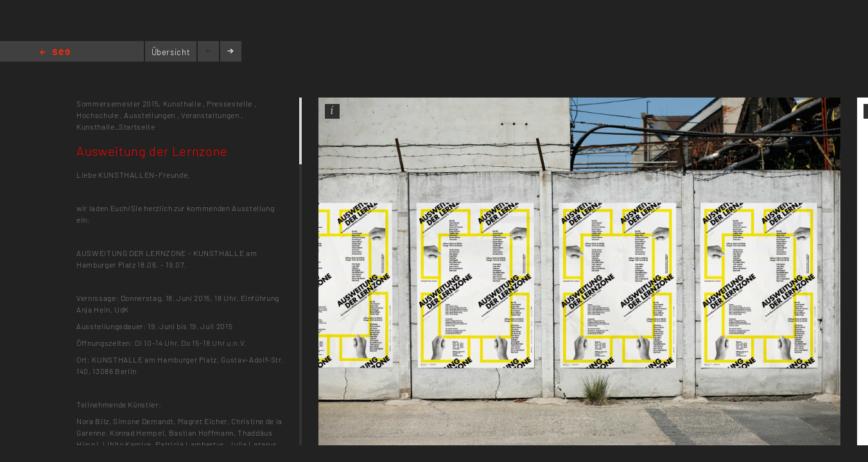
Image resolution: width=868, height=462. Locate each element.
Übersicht (171, 52)
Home (55, 53)
